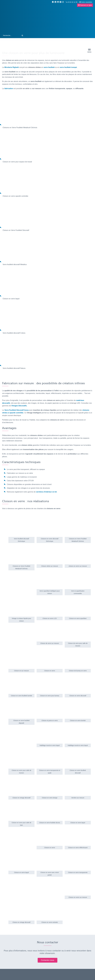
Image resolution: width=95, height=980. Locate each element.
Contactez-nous (47, 960)
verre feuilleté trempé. (68, 67)
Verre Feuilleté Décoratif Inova (16, 410)
